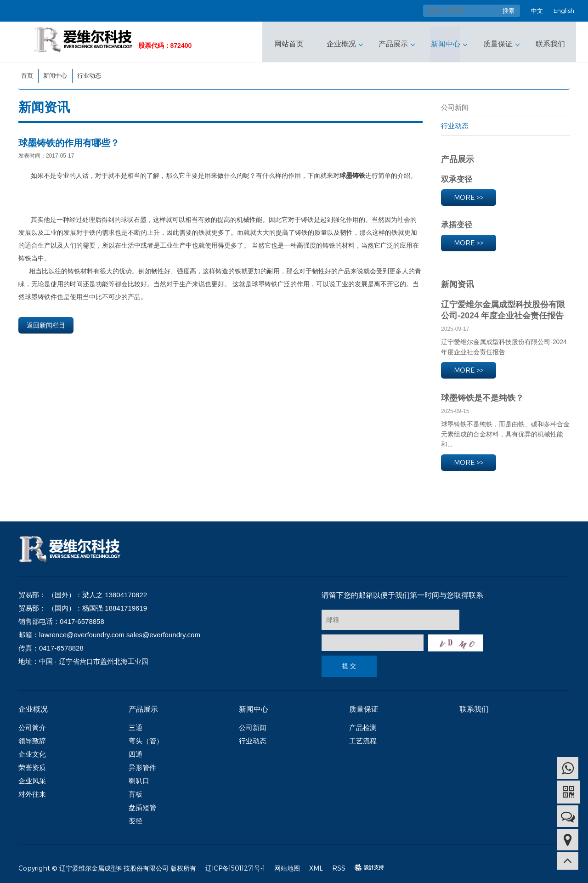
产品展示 (394, 40)
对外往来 (32, 790)
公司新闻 (455, 104)
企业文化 (32, 750)
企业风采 (32, 777)
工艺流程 (363, 737)
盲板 (136, 790)
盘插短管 (142, 804)
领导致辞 (32, 737)
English (564, 11)
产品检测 (363, 724)
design (365, 864)
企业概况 (343, 40)
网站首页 (291, 40)
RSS (339, 864)
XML (316, 864)
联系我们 (548, 40)
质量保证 (497, 40)
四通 (136, 750)
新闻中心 (446, 40)
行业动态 (89, 72)
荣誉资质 (32, 764)
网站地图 (287, 864)
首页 (27, 72)
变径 (136, 817)
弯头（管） (146, 737)
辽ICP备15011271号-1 (235, 864)
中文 (537, 11)
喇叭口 (139, 777)
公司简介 (32, 724)
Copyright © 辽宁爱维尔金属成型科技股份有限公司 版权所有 (107, 864)
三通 (136, 724)
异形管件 (142, 764)
